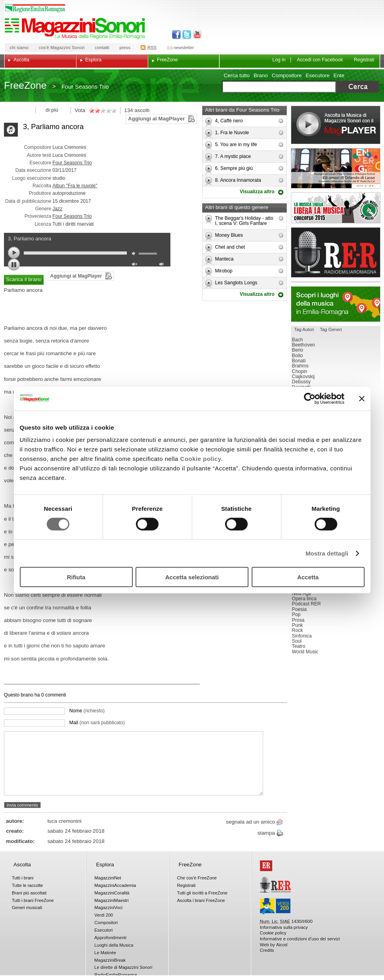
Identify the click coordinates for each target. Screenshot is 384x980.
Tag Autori (304, 329)
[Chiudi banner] (362, 398)
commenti (55, 695)
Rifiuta (76, 577)
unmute (136, 265)
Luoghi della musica (336, 304)
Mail (97, 723)
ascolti (142, 110)
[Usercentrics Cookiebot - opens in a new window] (310, 398)
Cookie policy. (202, 459)
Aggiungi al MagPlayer (156, 119)
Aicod (282, 945)
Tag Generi (331, 329)
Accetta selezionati (192, 577)
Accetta (308, 577)
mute (136, 254)
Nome (87, 711)
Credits (267, 950)
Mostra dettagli (327, 553)
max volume (163, 265)
